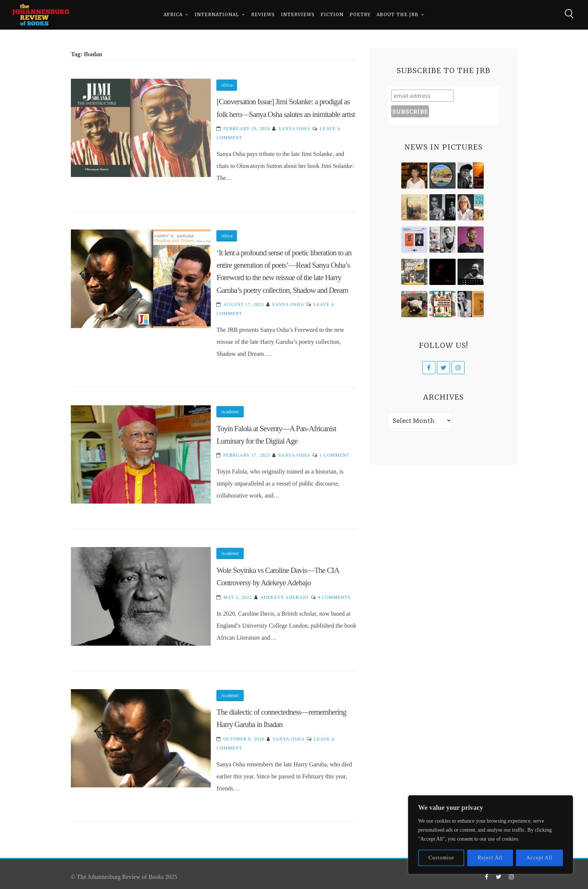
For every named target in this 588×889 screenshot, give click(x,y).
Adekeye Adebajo (284, 597)
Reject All (490, 858)
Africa (173, 15)
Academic (230, 412)
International (217, 15)
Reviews (263, 15)
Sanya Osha (294, 129)
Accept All (539, 858)
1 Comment (334, 455)
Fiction (332, 15)
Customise (441, 858)
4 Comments (334, 597)
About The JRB (397, 15)
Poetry (360, 15)
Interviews (298, 15)
